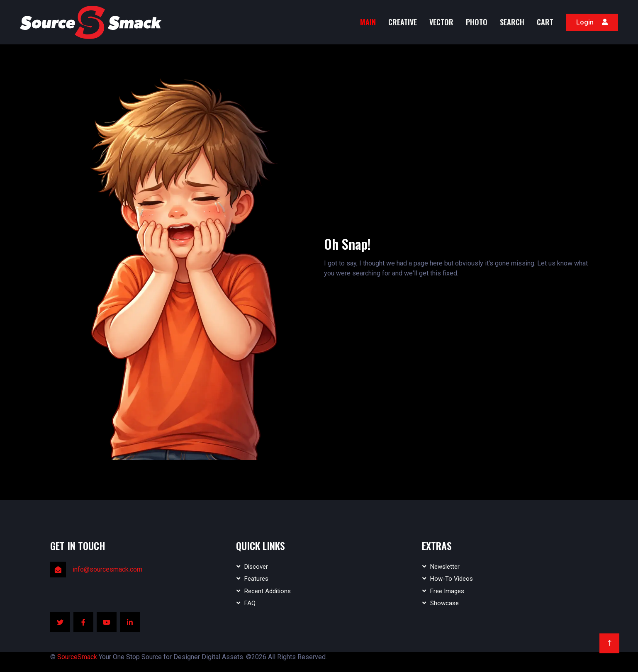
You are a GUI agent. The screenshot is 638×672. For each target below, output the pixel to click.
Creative (403, 22)
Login (592, 22)
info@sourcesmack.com (107, 569)
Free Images (447, 591)
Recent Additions (268, 591)
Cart (545, 22)
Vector (441, 22)
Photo (477, 22)
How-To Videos (452, 579)
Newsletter (445, 567)
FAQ (250, 603)
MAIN (368, 22)
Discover (256, 567)
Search (512, 22)
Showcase (444, 603)
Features (256, 579)
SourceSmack (77, 657)
